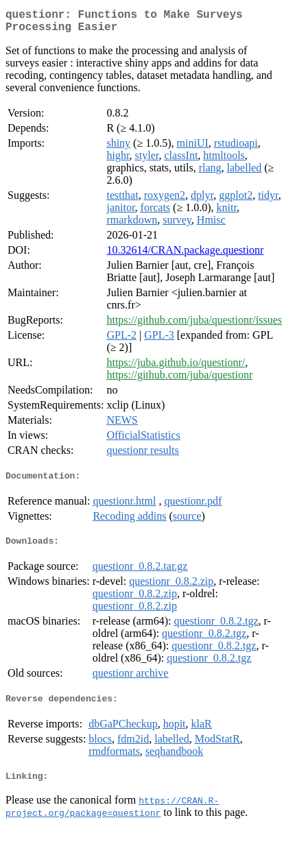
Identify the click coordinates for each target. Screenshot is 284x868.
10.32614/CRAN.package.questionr (185, 255)
